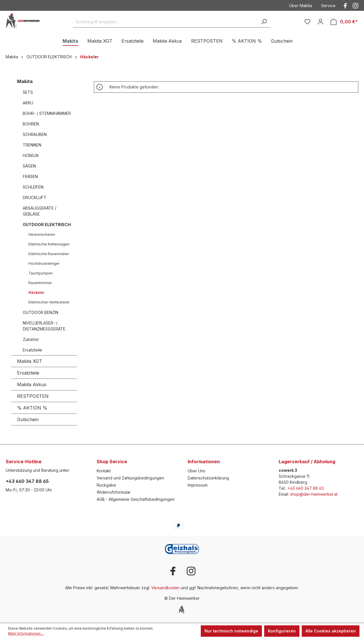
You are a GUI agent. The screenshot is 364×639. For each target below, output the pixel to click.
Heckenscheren (42, 234)
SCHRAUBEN (35, 134)
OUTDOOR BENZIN (41, 312)
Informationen (204, 462)
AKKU (28, 103)
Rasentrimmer (40, 283)
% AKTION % (32, 408)
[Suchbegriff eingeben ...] (165, 22)
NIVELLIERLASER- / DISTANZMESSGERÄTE (44, 326)
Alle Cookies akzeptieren (331, 631)
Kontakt (104, 471)
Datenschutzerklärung (208, 478)
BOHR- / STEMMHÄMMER (47, 113)
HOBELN (31, 155)
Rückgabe (106, 485)
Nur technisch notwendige (231, 631)
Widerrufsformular (114, 492)
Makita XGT (30, 361)
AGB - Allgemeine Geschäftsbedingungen (136, 499)
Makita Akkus (32, 384)
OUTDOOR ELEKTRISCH (47, 225)
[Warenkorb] (344, 22)
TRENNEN (32, 145)
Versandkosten (166, 588)
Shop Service (112, 462)
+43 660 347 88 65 (27, 481)
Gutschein (28, 419)
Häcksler (37, 292)
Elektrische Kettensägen (49, 244)
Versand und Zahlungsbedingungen (130, 478)
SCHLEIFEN (33, 187)
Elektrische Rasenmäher (49, 254)
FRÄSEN (30, 176)
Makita (25, 81)
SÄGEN (29, 166)
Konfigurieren (282, 631)
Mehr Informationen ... (26, 633)
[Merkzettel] (307, 22)
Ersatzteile (32, 350)
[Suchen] (264, 22)
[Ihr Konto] (320, 22)
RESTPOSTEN (33, 396)
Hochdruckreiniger (44, 263)
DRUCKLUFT (35, 198)
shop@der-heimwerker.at (314, 494)
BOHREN (31, 124)
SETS (28, 92)
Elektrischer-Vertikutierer (49, 302)
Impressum (198, 485)
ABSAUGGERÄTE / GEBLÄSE (40, 211)
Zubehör (31, 339)
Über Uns (197, 471)
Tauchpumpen (41, 273)
